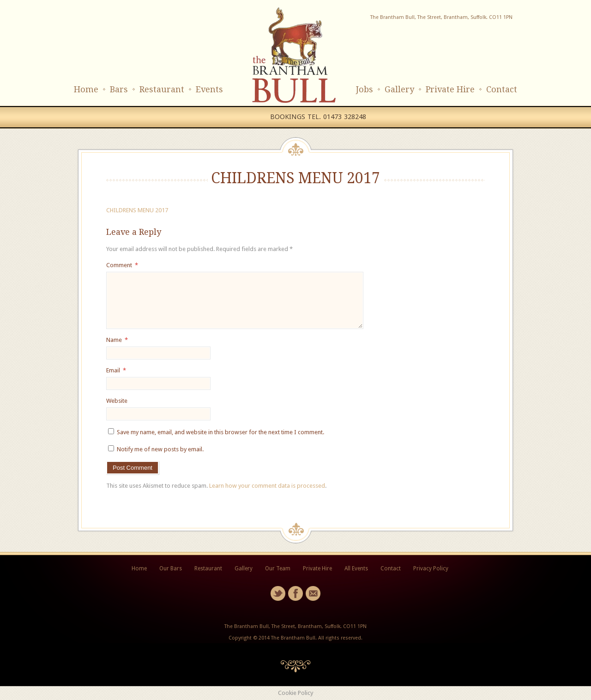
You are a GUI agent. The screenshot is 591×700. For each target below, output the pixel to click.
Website (117, 401)
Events (209, 89)
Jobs (365, 89)
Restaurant (162, 89)
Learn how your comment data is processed (267, 486)
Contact (502, 89)
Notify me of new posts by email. (160, 449)
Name (117, 340)
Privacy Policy (431, 568)
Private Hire (450, 89)
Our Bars (171, 568)
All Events (356, 568)
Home (86, 89)
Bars (119, 89)
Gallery (399, 89)
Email (116, 370)
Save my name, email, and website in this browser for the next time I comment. (220, 432)
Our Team (278, 568)
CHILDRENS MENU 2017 (137, 210)
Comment (122, 265)
